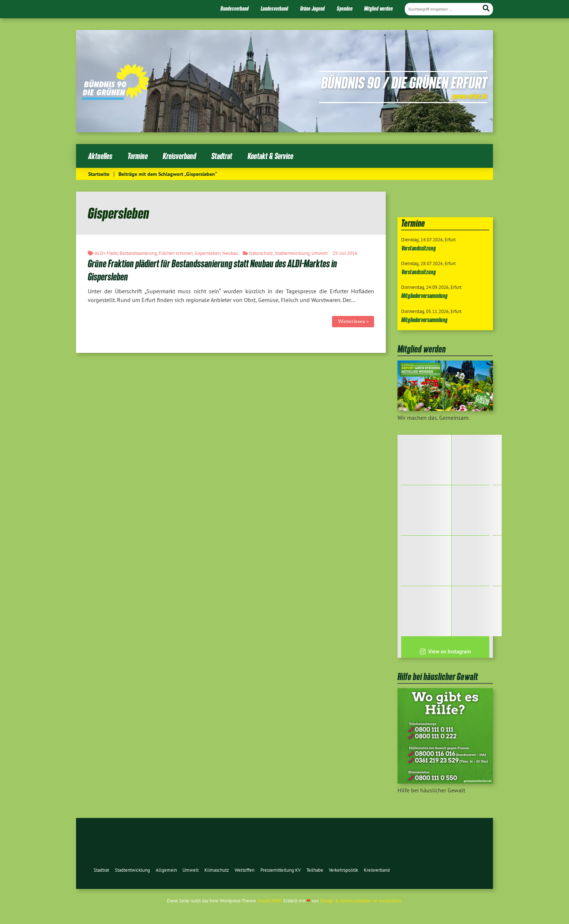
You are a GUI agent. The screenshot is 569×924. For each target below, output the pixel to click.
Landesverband (274, 8)
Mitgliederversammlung (424, 296)
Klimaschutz (217, 870)
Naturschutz (261, 253)
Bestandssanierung (138, 253)
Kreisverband (179, 156)
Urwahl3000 (269, 901)
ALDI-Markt (106, 253)
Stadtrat (222, 156)
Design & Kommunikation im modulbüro (361, 901)
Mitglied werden (378, 8)
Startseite (99, 174)
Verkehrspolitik (343, 870)
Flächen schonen (176, 253)
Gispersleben (208, 253)
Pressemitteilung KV (280, 870)
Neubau (230, 253)
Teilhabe (315, 870)
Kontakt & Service (270, 156)
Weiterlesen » (353, 321)
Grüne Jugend (312, 8)
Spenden (345, 8)
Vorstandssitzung (419, 248)
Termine (138, 156)
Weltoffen (245, 870)
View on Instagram (445, 652)
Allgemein (166, 870)
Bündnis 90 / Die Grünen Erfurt (404, 82)
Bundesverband (235, 8)
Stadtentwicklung (292, 253)
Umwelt (320, 253)
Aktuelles (100, 156)
